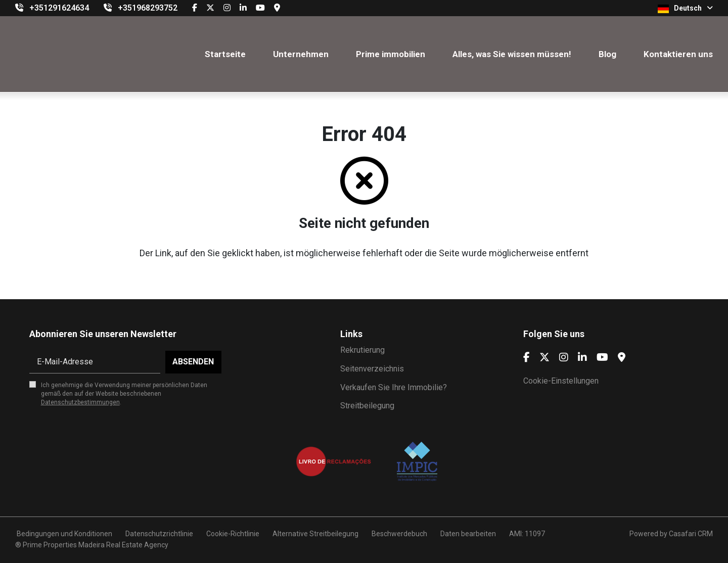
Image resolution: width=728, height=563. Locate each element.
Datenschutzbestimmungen (80, 402)
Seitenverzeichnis (372, 369)
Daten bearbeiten (468, 534)
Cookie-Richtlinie (233, 534)
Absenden (193, 362)
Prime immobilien (391, 54)
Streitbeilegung (367, 406)
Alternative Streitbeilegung (315, 534)
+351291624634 (59, 8)
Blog (607, 54)
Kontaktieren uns (678, 54)
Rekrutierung (362, 350)
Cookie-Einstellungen (561, 381)
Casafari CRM (691, 534)
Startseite (225, 54)
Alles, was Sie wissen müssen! (512, 54)
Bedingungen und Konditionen (64, 534)
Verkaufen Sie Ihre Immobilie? (394, 387)
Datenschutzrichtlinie (159, 534)
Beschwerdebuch (399, 534)
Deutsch (685, 9)
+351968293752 (148, 8)
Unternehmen (301, 54)
